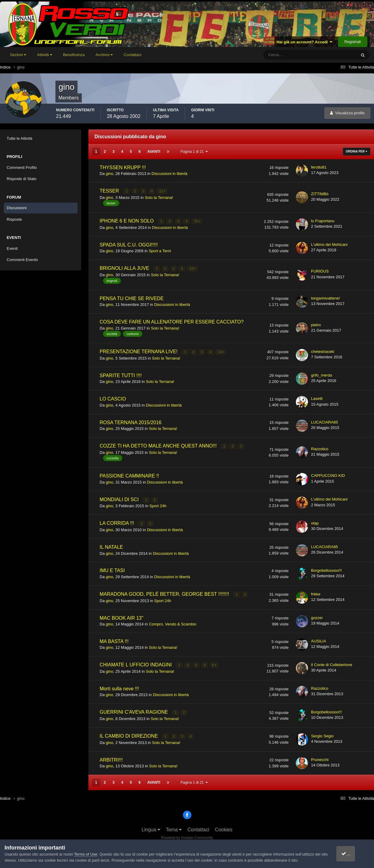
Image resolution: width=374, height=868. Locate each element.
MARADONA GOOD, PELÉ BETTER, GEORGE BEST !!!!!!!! (165, 592)
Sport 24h (158, 505)
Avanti (154, 152)
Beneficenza (74, 55)
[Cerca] (285, 55)
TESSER (110, 191)
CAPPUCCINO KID (328, 474)
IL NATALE (111, 545)
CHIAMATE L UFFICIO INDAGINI (136, 663)
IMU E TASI (112, 569)
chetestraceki (323, 351)
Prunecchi (320, 757)
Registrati (353, 42)
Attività (45, 55)
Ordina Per (357, 151)
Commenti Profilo (22, 168)
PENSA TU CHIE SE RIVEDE (132, 298)
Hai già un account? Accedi (304, 42)
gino (109, 174)
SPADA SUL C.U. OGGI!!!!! (129, 244)
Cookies (224, 827)
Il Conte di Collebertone (332, 663)
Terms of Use (86, 854)
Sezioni (18, 55)
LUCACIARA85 (324, 421)
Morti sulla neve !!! (119, 687)
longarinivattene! (325, 297)
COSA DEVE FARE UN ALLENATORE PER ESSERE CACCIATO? (172, 321)
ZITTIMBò (320, 194)
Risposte (14, 219)
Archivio (104, 55)
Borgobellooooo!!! (326, 569)
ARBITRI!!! (111, 757)
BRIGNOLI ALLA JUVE (125, 268)
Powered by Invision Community (187, 835)
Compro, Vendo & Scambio (173, 622)
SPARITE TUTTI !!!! (121, 374)
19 (193, 268)
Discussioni (17, 208)
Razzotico (320, 448)
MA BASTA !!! (114, 639)
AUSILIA (319, 639)
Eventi (12, 248)
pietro (316, 324)
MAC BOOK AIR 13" (121, 616)
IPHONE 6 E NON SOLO (127, 221)
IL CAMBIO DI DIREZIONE (129, 734)
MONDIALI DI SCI (120, 498)
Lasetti (317, 398)
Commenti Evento (22, 260)
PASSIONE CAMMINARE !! (129, 475)
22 (162, 191)
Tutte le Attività (20, 138)
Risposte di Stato (22, 179)
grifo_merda (321, 374)
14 (221, 351)
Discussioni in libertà (169, 174)
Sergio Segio (322, 733)
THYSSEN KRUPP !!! (123, 168)
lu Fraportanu (323, 221)
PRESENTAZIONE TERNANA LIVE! (139, 351)
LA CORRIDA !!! (117, 522)
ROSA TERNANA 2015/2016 (131, 421)
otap (315, 522)
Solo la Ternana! (159, 197)
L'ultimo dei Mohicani (329, 244)
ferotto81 (319, 167)
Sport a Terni (160, 251)
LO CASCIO (113, 398)
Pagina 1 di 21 (194, 152)
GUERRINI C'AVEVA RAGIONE (134, 710)
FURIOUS (320, 271)
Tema (174, 827)
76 (197, 221)
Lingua (151, 827)
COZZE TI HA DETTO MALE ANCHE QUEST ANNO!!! (159, 445)
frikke (316, 592)
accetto (351, 854)
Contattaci (132, 55)
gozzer (317, 616)
